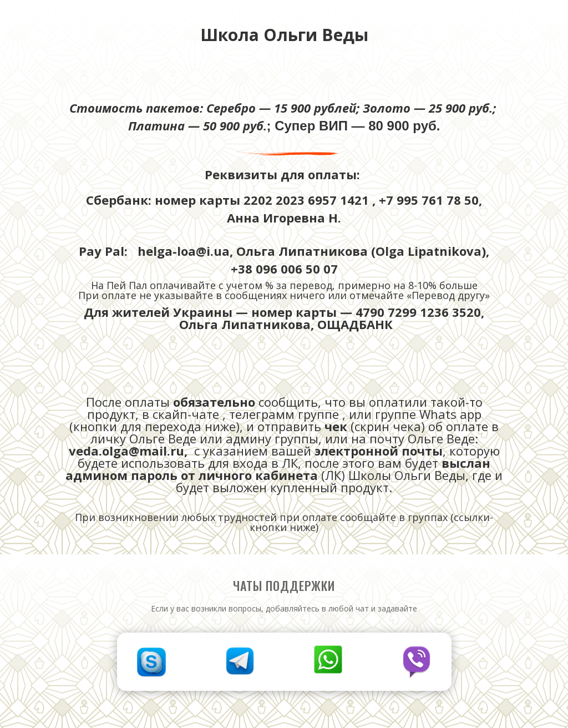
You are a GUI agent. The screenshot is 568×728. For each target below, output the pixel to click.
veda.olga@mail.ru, (130, 451)
